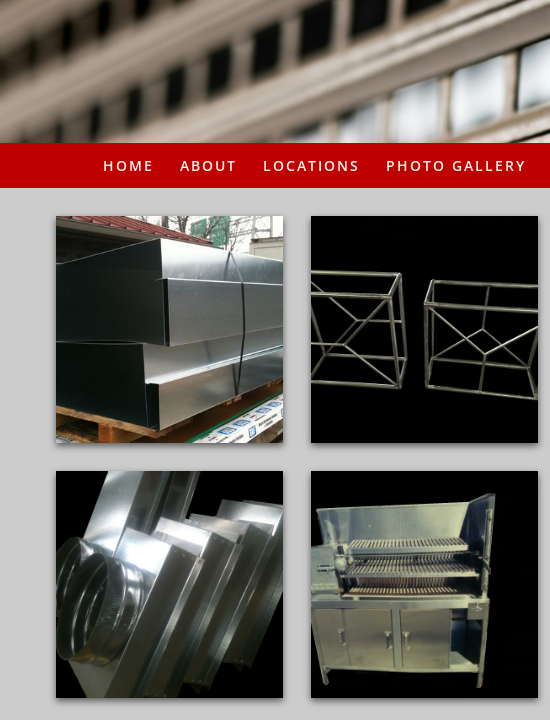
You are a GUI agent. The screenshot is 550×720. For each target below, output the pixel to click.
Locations (311, 165)
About (208, 165)
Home (128, 165)
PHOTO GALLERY (456, 165)
